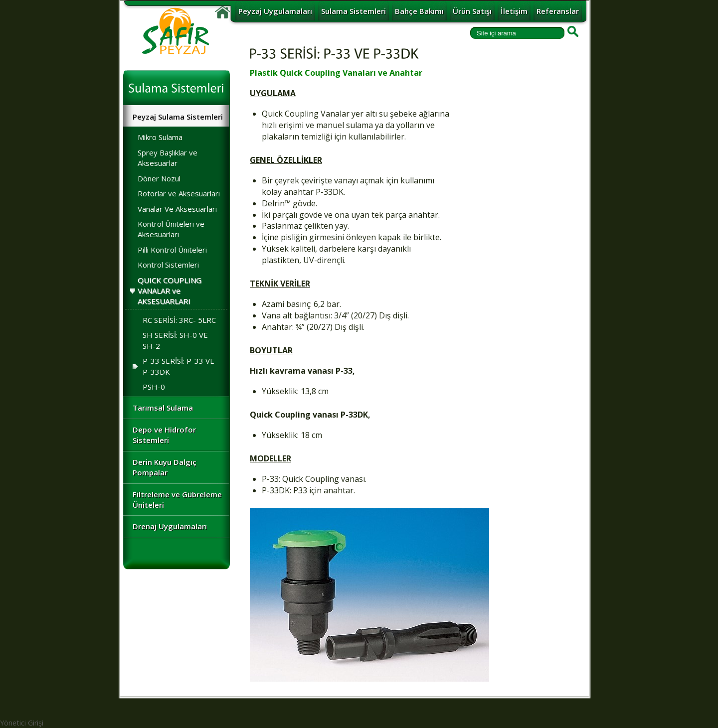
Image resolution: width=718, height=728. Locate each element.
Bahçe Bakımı (419, 11)
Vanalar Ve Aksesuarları (177, 209)
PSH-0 (154, 387)
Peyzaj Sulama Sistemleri (178, 117)
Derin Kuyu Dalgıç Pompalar (165, 467)
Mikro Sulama (160, 137)
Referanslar (558, 11)
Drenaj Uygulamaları (170, 526)
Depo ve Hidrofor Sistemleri (164, 435)
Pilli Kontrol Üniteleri (172, 250)
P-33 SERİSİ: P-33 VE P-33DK (171, 366)
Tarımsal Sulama (163, 408)
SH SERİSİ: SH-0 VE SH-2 (175, 340)
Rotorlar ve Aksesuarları (179, 193)
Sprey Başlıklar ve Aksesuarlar (168, 158)
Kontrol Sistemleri (168, 265)
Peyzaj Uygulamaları (275, 11)
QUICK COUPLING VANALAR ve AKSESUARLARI (170, 291)
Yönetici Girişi (22, 723)
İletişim (514, 11)
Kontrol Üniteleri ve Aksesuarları (171, 229)
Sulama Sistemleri (354, 11)
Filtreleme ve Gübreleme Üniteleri (177, 500)
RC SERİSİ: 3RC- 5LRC (179, 320)
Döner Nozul (159, 178)
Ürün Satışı (472, 11)
